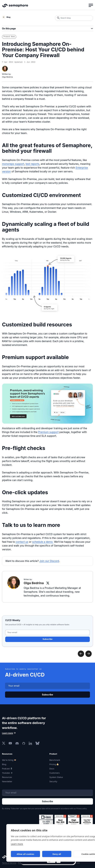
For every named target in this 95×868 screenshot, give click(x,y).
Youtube (6, 773)
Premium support (48, 432)
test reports (32, 164)
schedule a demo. (43, 542)
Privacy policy (81, 809)
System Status (56, 777)
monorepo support (13, 164)
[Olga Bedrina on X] (48, 583)
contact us (22, 542)
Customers (55, 773)
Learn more (17, 844)
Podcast (6, 769)
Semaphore (15, 7)
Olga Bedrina (7, 77)
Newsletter (7, 781)
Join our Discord (49, 561)
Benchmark (55, 760)
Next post (81, 654)
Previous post (89, 654)
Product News (9, 37)
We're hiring (8, 760)
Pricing (53, 764)
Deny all (57, 854)
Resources (7, 777)
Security (53, 781)
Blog (4, 764)
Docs (52, 769)
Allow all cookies (26, 854)
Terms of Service (9, 863)
